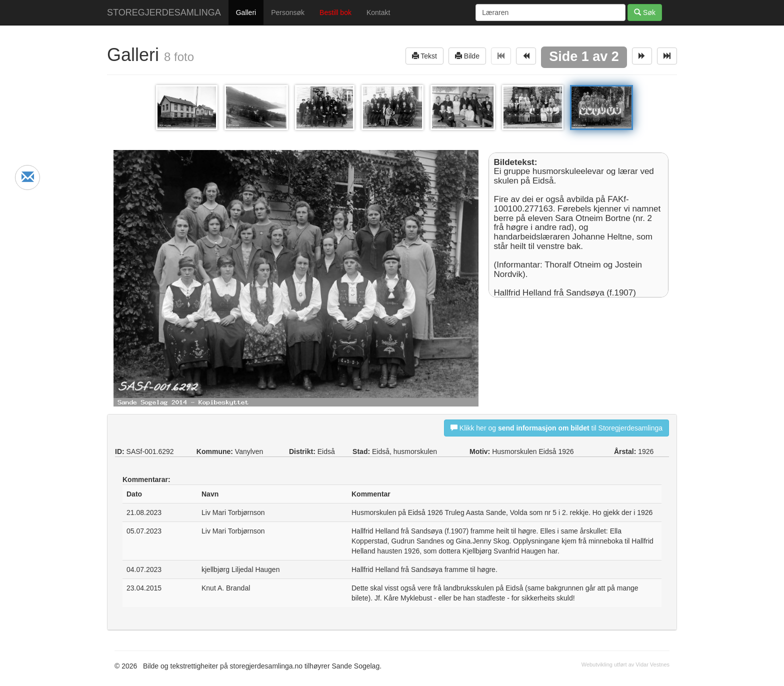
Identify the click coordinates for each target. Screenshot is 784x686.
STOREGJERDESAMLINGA (164, 12)
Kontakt (378, 12)
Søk (645, 12)
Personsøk (288, 12)
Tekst (424, 56)
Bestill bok (335, 12)
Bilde (467, 56)
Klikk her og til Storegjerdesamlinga (556, 428)
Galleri (246, 12)
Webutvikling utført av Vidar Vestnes (625, 664)
